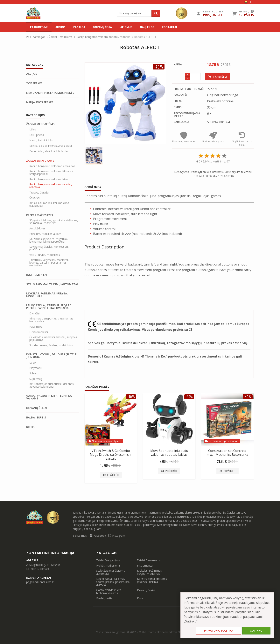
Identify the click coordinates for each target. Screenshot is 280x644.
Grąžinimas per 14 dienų (242, 141)
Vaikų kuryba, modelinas (45, 255)
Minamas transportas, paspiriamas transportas (51, 320)
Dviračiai (35, 313)
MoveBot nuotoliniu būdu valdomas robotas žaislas (169, 453)
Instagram (117, 536)
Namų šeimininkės (41, 140)
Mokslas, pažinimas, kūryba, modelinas (47, 295)
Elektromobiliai (39, 332)
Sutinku (256, 631)
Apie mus (126, 27)
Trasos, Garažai (39, 193)
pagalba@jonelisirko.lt (40, 582)
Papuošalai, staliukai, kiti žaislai (49, 151)
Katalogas (39, 37)
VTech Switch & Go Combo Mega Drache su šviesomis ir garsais (111, 455)
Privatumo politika (219, 631)
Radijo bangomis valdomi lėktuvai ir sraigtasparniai (52, 173)
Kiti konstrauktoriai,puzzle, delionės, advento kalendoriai (52, 385)
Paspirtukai (36, 327)
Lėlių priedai (37, 135)
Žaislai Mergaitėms (40, 124)
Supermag (36, 379)
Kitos (30, 427)
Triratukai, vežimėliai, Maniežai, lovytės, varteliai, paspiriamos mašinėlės (49, 263)
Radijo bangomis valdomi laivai (49, 179)
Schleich (34, 373)
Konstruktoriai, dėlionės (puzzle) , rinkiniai (52, 356)
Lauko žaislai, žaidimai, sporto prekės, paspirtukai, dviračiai (49, 307)
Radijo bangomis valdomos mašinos (52, 166)
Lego (33, 363)
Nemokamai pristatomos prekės (50, 93)
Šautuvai (35, 198)
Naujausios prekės (40, 102)
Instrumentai (37, 275)
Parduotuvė (39, 27)
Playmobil (35, 368)
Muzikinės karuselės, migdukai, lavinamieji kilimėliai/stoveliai (49, 240)
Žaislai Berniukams (61, 37)
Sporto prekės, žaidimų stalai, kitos (51, 345)
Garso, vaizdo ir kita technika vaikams (49, 397)
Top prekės (34, 83)
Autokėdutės (37, 228)
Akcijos (60, 27)
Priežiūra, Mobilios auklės (45, 234)
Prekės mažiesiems (40, 215)
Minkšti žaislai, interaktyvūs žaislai (51, 146)
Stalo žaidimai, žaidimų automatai (52, 284)
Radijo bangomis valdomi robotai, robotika (103, 37)
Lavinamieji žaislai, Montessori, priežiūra (49, 248)
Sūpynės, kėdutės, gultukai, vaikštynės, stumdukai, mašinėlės (54, 222)
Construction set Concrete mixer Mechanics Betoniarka (227, 453)
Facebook (98, 536)
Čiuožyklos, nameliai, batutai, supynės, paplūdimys (54, 338)
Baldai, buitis (36, 417)
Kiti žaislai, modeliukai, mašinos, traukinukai (50, 204)
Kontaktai (169, 27)
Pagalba (79, 27)
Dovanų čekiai (103, 27)
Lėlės (33, 129)
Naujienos (147, 27)
